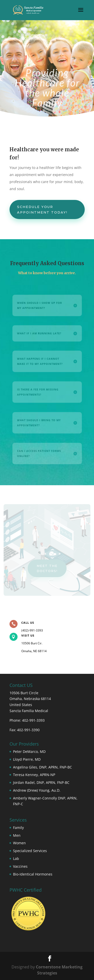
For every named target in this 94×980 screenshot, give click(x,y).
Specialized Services (30, 851)
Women (19, 843)
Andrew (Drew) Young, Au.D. (37, 790)
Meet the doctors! (47, 568)
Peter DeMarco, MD (29, 751)
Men (17, 835)
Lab (16, 859)
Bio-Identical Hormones (33, 874)
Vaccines (20, 866)
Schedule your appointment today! (42, 209)
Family (18, 828)
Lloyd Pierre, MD (27, 759)
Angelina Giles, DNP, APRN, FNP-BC (42, 767)
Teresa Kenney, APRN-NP (34, 775)
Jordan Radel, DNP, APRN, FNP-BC (41, 782)
